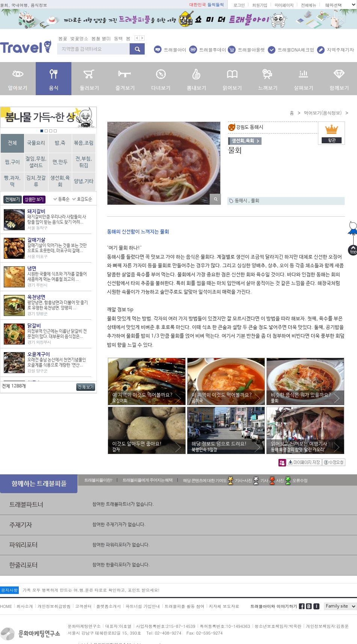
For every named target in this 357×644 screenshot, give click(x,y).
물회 (255, 201)
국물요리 (36, 143)
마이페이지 (284, 5)
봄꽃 (63, 38)
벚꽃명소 (79, 38)
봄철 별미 (101, 38)
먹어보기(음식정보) (323, 113)
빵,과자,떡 (12, 182)
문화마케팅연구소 (84, 626)
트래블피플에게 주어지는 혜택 (148, 480)
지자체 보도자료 (224, 606)
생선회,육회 (60, 182)
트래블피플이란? (98, 480)
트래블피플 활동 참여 (185, 606)
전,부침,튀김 (84, 162)
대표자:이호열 (118, 626)
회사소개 (25, 606)
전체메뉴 (309, 5)
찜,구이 (12, 162)
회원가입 (260, 5)
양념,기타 (84, 182)
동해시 (242, 201)
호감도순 (85, 199)
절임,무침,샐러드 (36, 162)
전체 (12, 143)
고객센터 (83, 606)
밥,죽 (60, 143)
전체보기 (13, 200)
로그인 (239, 5)
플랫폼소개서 (109, 606)
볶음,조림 (84, 143)
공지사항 (9, 590)
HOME (6, 606)
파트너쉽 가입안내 (143, 606)
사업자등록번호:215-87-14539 (166, 626)
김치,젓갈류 (36, 182)
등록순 (64, 199)
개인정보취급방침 (54, 606)
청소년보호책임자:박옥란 (278, 626)
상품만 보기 (34, 200)
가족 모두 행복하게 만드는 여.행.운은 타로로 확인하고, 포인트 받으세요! (91, 590)
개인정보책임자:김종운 (327, 626)
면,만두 (60, 162)
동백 (118, 38)
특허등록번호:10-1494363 (225, 626)
